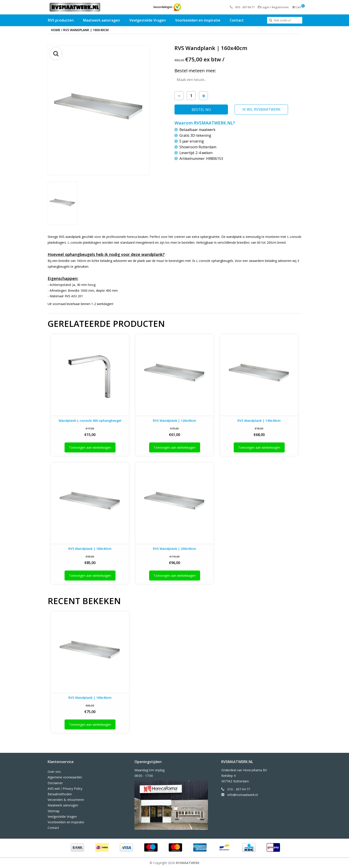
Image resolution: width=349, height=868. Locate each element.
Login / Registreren (273, 7)
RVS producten (61, 20)
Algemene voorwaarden (65, 777)
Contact (237, 20)
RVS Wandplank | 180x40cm (90, 549)
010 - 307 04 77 (242, 7)
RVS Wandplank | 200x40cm (174, 549)
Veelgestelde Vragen (148, 20)
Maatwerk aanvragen (101, 20)
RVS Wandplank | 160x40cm (86, 30)
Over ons (54, 772)
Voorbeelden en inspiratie (198, 20)
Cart (297, 7)
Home (56, 30)
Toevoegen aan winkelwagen (90, 447)
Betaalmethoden (60, 794)
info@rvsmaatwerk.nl (243, 795)
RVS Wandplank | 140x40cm (259, 421)
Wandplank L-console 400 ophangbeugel (90, 421)
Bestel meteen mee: (195, 71)
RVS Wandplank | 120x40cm (174, 421)
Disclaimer (55, 783)
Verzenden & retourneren (66, 800)
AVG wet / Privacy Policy (65, 789)
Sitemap (54, 811)
